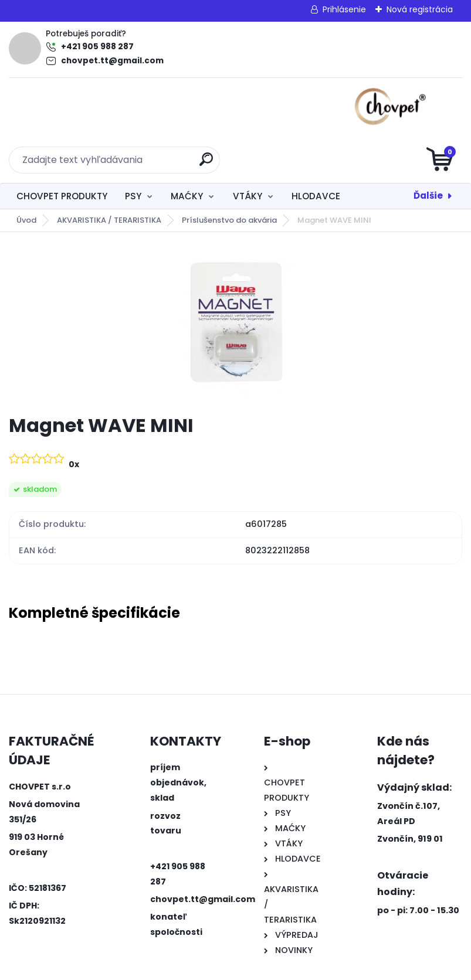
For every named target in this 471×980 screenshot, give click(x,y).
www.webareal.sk (283, 968)
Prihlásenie (344, 9)
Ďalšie (428, 149)
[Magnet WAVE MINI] (235, 277)
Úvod (26, 174)
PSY (133, 150)
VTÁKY (248, 150)
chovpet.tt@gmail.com (112, 61)
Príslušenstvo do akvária (229, 174)
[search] (376, 112)
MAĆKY (187, 150)
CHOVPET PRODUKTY (62, 150)
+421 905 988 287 (97, 47)
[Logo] (81, 107)
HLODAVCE (316, 150)
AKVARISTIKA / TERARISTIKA (109, 174)
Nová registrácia (420, 9)
